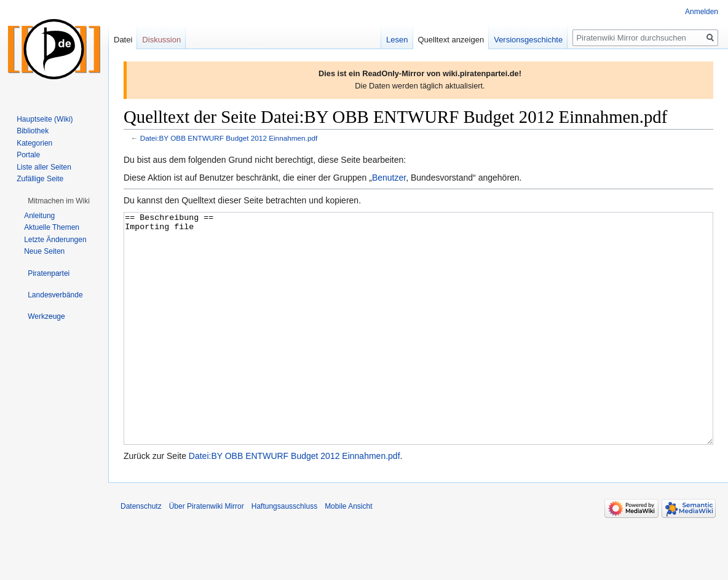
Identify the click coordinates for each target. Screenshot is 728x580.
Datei (123, 40)
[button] (59, 201)
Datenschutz (141, 552)
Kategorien (34, 143)
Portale (28, 155)
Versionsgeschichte (528, 40)
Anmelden (702, 12)
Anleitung (39, 216)
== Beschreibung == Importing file (418, 352)
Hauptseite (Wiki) (45, 119)
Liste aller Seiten (44, 167)
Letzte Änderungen (55, 240)
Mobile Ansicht (348, 552)
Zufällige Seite (40, 179)
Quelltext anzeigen (451, 40)
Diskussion (161, 40)
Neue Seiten (44, 251)
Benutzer (389, 178)
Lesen (397, 40)
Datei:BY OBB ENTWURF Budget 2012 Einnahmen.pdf (229, 138)
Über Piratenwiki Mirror (207, 552)
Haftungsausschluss (284, 552)
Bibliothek (33, 131)
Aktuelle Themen (52, 227)
